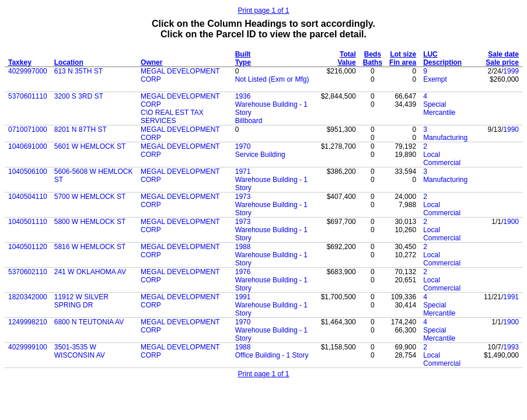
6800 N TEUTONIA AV (89, 322)
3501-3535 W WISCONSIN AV (80, 351)
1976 (243, 272)
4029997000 (28, 71)
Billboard (249, 121)
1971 (243, 171)
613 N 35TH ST (78, 71)
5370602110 (28, 272)
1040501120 (28, 247)
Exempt (435, 79)
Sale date (503, 54)
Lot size (403, 54)
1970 (243, 146)
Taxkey (20, 62)
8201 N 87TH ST (81, 129)
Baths (373, 62)
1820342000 (28, 297)
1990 (511, 129)
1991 (243, 297)
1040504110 (28, 197)
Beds (373, 54)
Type (243, 62)
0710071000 (28, 129)
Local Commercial (442, 159)
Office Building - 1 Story (272, 355)
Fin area (403, 62)
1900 (511, 222)
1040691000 (28, 146)
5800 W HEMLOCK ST (90, 222)
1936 (243, 96)
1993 (511, 347)
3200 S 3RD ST (79, 96)
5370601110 (28, 96)
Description (442, 62)
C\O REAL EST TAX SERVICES (172, 117)
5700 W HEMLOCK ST (90, 197)
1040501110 (28, 222)
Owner (151, 62)
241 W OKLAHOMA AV (90, 272)
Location (69, 62)
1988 (243, 247)
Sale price (502, 62)
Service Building (260, 155)
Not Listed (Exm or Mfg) (272, 79)
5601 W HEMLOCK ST (90, 146)
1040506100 (28, 171)
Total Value (346, 58)
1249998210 (28, 322)
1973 (243, 197)
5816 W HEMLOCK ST (90, 247)
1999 (511, 71)
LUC (430, 54)
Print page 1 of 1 (263, 10)
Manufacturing (445, 138)
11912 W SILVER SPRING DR (81, 301)
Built (243, 54)
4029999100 (28, 347)
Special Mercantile (439, 108)
